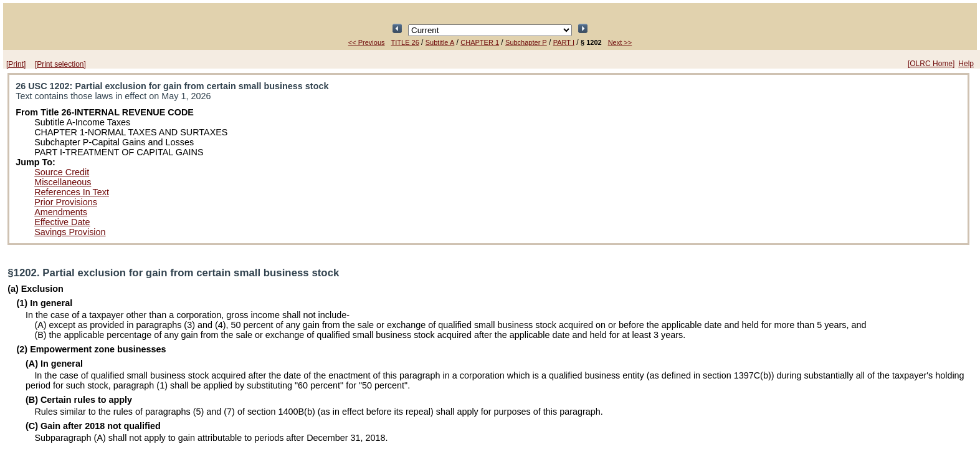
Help (966, 64)
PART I (564, 42)
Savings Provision (70, 232)
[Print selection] (60, 64)
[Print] (16, 64)
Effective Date (62, 222)
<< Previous (367, 42)
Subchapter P (526, 42)
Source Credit (62, 172)
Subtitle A (440, 42)
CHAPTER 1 (480, 42)
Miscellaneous (63, 182)
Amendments (61, 212)
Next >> (620, 42)
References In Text (72, 192)
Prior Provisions (66, 202)
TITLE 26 (405, 42)
